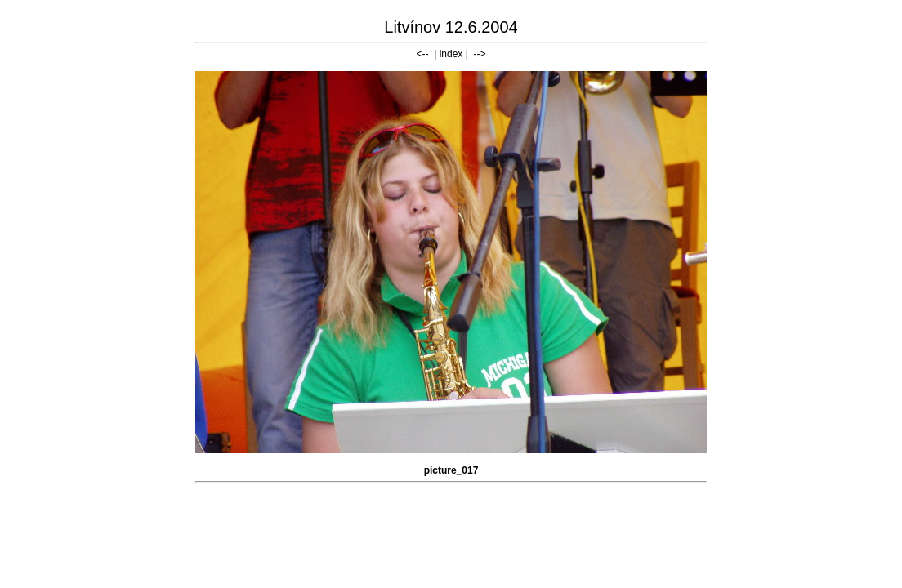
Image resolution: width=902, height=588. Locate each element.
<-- (423, 54)
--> (479, 54)
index (451, 54)
